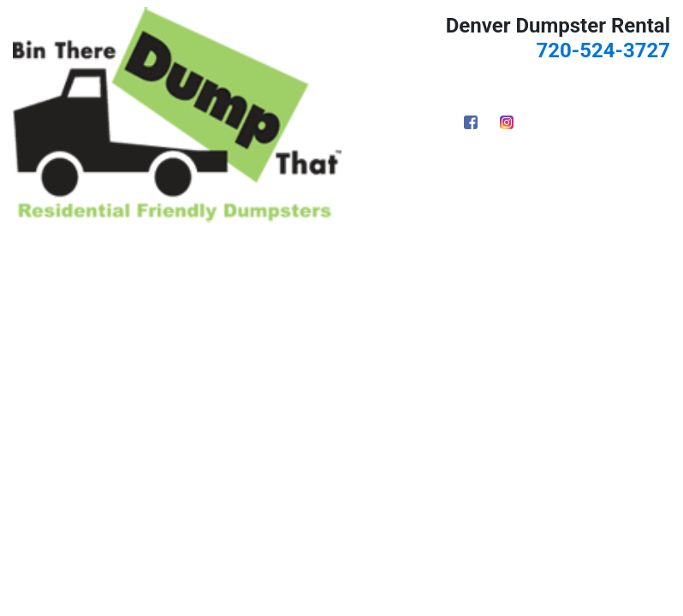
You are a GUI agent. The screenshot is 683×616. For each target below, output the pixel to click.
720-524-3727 (603, 50)
